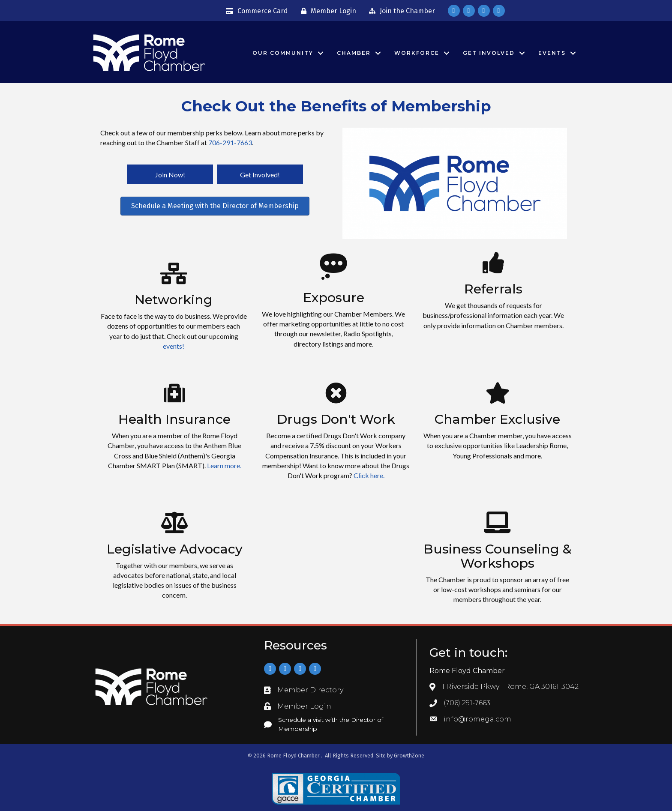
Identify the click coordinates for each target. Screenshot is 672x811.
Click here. (369, 475)
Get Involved (489, 53)
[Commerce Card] (255, 11)
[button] (170, 174)
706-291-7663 (230, 142)
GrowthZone (409, 756)
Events (552, 53)
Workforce (417, 53)
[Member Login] (326, 11)
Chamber (354, 53)
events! (174, 346)
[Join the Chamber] (400, 11)
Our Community (283, 53)
